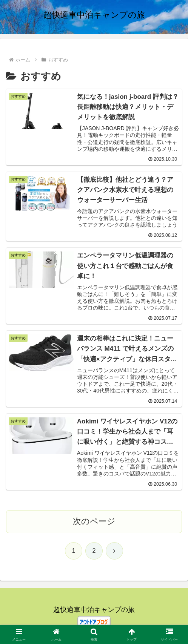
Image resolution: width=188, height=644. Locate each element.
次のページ (94, 522)
